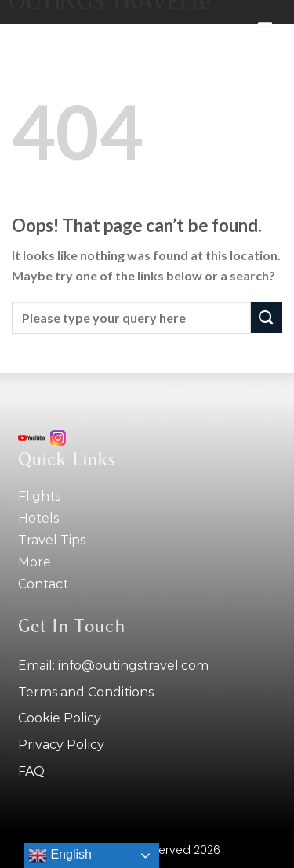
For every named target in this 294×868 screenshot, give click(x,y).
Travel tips (52, 540)
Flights (39, 496)
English (60, 855)
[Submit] (267, 318)
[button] (265, 27)
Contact (43, 584)
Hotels (38, 518)
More (34, 562)
